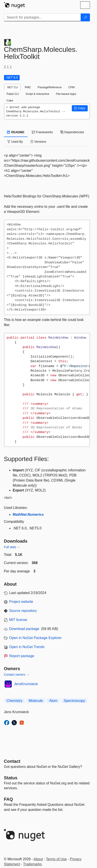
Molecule (36, 701)
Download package (24, 629)
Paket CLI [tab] (13, 94)
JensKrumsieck (26, 684)
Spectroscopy (74, 701)
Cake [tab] (10, 100)
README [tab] (16, 132)
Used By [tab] (15, 142)
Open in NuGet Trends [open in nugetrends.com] (27, 647)
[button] (80, 108)
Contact (12, 761)
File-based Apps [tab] (66, 94)
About (38, 859)
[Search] (85, 17)
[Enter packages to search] (42, 17)
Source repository (23, 611)
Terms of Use (56, 859)
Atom (53, 701)
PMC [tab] (28, 87)
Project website (21, 602)
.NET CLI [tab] (12, 87)
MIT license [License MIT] (18, 620)
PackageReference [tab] (50, 87)
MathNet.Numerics (28, 515)
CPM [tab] (71, 87)
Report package (22, 656)
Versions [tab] (38, 142)
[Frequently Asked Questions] (9, 799)
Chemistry (15, 701)
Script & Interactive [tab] (37, 94)
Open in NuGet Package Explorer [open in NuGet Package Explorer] (35, 638)
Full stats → (12, 547)
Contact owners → (17, 675)
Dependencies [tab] (72, 132)
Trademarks (32, 864)
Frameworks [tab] (42, 132)
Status (11, 778)
